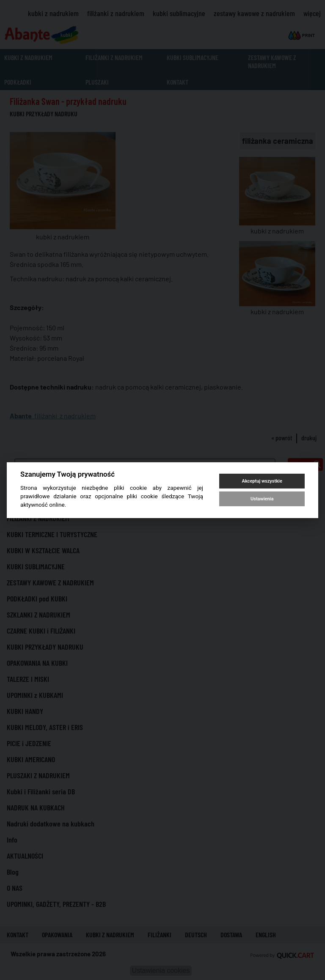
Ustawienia (262, 499)
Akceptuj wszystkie (262, 481)
